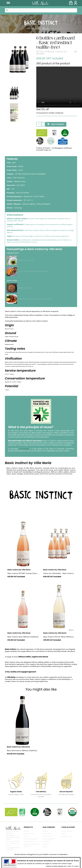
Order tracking (66, 831)
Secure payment (48, 839)
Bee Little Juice (29, 834)
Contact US (47, 841)
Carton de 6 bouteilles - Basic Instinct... (59, 573)
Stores (45, 847)
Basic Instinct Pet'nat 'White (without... (59, 637)
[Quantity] (39, 124)
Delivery (45, 831)
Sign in (64, 834)
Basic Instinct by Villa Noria (19, 570)
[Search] (41, 10)
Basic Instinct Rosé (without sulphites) (23, 637)
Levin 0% (27, 836)
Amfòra (26, 831)
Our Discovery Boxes (31, 839)
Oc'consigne (24, 449)
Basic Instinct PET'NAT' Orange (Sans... (23, 573)
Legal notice (47, 834)
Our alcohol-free (30, 841)
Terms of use (47, 836)
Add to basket (56, 124)
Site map (46, 844)
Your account (68, 827)
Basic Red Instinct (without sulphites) (22, 750)
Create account (67, 836)
